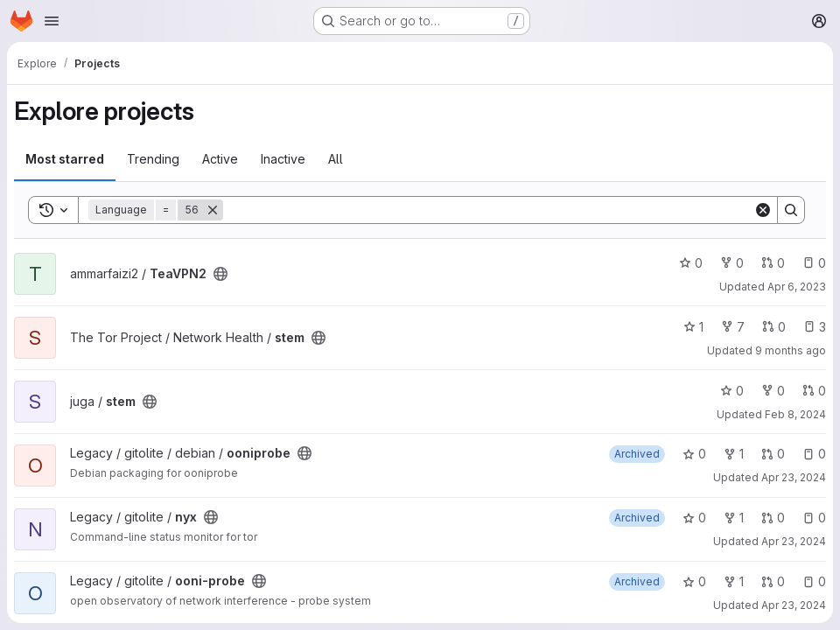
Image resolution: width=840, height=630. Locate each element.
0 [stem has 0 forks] (773, 391)
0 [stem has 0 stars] (732, 391)
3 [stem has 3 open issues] (815, 327)
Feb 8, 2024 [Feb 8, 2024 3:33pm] (795, 414)
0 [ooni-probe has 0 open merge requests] (773, 581)
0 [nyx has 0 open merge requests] (773, 518)
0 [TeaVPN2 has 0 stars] (691, 263)
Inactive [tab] (283, 159)
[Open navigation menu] (52, 21)
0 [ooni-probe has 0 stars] (694, 581)
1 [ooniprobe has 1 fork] (734, 454)
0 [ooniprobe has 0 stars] (694, 454)
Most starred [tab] (65, 159)
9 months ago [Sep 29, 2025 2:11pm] (791, 350)
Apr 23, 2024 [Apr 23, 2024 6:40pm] (794, 541)
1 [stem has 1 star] (693, 327)
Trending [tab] (153, 159)
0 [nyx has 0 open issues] (814, 518)
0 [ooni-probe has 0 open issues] (814, 581)
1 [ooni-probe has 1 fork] (734, 581)
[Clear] (763, 210)
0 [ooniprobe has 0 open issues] (814, 454)
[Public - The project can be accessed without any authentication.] (220, 274)
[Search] (488, 210)
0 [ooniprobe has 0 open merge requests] (773, 454)
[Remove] (213, 210)
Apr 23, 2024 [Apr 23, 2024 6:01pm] (794, 477)
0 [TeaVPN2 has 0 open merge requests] (773, 263)
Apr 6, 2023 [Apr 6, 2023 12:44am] (797, 287)
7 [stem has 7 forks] (733, 327)
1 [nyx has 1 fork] (734, 518)
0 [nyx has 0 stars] (694, 518)
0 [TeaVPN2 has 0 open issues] (814, 263)
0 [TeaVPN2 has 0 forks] (732, 263)
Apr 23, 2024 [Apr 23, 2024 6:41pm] (794, 605)
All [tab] (336, 159)
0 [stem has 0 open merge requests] (774, 327)
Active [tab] (220, 159)
